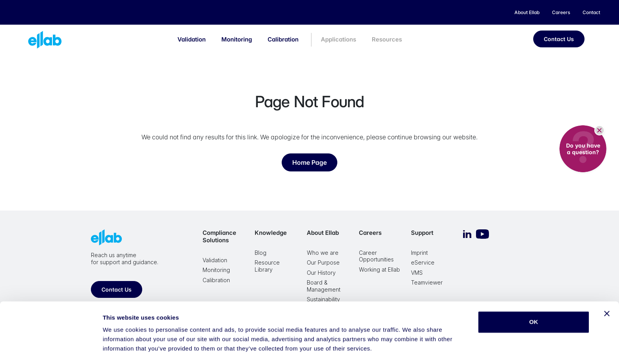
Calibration (283, 39)
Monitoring (237, 39)
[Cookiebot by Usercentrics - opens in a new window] (51, 349)
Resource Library (267, 266)
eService (423, 262)
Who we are (323, 253)
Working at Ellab (379, 269)
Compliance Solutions (219, 236)
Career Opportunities (376, 256)
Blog (261, 253)
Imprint (419, 253)
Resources (387, 39)
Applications (338, 39)
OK (534, 300)
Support (422, 233)
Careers (370, 233)
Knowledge (271, 233)
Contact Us (559, 39)
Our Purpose (323, 262)
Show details (121, 349)
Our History (321, 273)
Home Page (309, 162)
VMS (417, 273)
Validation (192, 39)
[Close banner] (607, 292)
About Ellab (323, 233)
